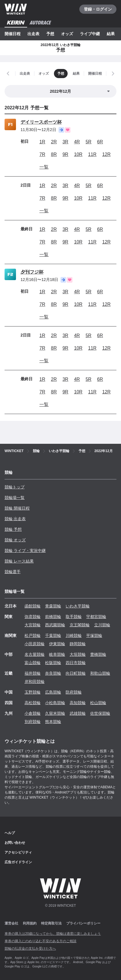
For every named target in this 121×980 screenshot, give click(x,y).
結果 (111, 34)
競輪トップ (15, 487)
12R (106, 154)
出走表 (33, 34)
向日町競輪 (76, 673)
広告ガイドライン (18, 862)
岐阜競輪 (57, 654)
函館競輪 (33, 606)
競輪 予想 (13, 529)
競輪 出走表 (15, 519)
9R (65, 154)
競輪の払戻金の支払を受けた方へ (30, 949)
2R (54, 142)
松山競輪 (98, 703)
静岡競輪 (78, 644)
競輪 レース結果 (19, 561)
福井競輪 (33, 673)
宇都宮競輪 (96, 617)
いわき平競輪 (78, 606)
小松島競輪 (55, 703)
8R (54, 154)
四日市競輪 (76, 663)
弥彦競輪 (33, 617)
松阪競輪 (53, 663)
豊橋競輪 (98, 654)
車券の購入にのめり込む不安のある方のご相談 (41, 941)
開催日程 (13, 34)
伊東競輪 (57, 644)
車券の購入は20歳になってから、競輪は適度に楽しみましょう (53, 934)
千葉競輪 (53, 635)
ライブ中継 (90, 34)
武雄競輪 (78, 713)
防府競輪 (74, 692)
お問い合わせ (15, 843)
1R (42, 142)
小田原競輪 (35, 644)
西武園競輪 (55, 625)
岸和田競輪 (35, 682)
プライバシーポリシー (83, 923)
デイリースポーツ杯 (41, 122)
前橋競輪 (53, 617)
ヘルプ (10, 833)
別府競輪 (33, 722)
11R (92, 154)
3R (65, 142)
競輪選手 (13, 572)
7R (42, 154)
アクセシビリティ (18, 852)
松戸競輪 (33, 635)
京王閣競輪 (80, 625)
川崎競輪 (74, 635)
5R (88, 142)
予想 (50, 34)
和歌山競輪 (100, 673)
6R (100, 142)
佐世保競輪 (100, 713)
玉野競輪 (33, 692)
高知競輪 (78, 703)
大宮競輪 (33, 625)
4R (77, 142)
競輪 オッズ (15, 540)
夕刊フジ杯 (32, 272)
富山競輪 (33, 663)
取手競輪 (74, 617)
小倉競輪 (33, 713)
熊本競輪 (53, 722)
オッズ (67, 34)
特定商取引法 (51, 923)
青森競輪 (53, 606)
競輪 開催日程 (17, 508)
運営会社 (11, 923)
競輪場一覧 (15, 498)
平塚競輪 (94, 635)
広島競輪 (53, 692)
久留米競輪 (55, 713)
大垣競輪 (78, 654)
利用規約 (30, 923)
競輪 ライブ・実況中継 (25, 551)
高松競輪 (33, 703)
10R (78, 154)
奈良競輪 (53, 673)
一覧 (44, 167)
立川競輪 (102, 625)
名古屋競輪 (35, 654)
